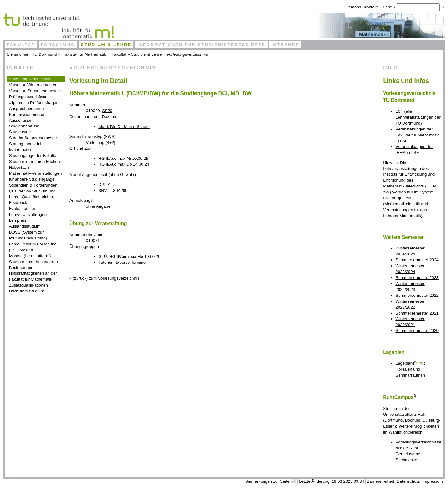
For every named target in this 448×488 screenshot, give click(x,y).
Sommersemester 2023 (417, 278)
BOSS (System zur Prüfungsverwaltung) (28, 235)
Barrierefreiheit (380, 481)
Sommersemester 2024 (417, 260)
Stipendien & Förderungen (33, 185)
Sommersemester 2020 (417, 331)
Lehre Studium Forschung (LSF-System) (33, 247)
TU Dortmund (44, 54)
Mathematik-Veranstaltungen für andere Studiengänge (35, 176)
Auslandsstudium (25, 226)
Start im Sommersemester (33, 138)
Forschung (58, 45)
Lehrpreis (18, 220)
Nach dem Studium (27, 291)
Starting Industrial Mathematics (25, 147)
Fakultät (21, 45)
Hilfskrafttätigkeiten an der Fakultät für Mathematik (33, 276)
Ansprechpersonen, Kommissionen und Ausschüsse (27, 114)
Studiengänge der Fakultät (33, 156)
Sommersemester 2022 (417, 295)
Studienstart (20, 132)
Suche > (389, 7)
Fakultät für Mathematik (84, 54)
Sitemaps (352, 7)
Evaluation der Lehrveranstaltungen (28, 211)
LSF (399, 111)
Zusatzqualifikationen (28, 285)
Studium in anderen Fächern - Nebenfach (36, 164)
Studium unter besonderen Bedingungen (33, 265)
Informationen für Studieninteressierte (201, 45)
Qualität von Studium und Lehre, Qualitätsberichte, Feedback (32, 197)
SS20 (107, 111)
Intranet (285, 45)
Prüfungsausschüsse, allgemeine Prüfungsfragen (34, 100)
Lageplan (404, 363)
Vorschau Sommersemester (35, 91)
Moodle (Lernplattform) (30, 256)
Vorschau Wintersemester (33, 85)
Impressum (433, 481)
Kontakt (371, 7)
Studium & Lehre (106, 45)
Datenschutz (408, 481)
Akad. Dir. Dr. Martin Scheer (124, 127)
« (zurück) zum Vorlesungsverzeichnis (104, 278)
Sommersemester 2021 (417, 313)
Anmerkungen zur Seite (268, 481)
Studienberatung (24, 126)
